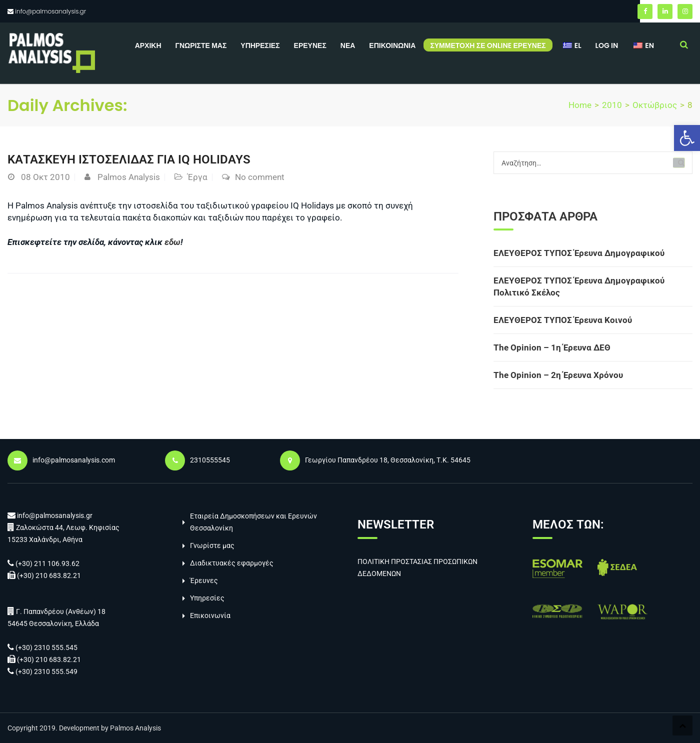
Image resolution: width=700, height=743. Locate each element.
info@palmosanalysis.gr (50, 11)
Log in (607, 45)
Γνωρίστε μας (201, 45)
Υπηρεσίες (260, 45)
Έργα (197, 177)
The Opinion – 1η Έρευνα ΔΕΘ (552, 347)
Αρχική (148, 45)
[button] (687, 138)
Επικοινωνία (392, 45)
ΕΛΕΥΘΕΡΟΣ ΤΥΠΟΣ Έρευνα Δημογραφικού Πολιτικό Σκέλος (579, 286)
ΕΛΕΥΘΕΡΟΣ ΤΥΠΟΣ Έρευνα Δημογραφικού (579, 253)
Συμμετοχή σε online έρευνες (488, 45)
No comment (260, 177)
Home (580, 105)
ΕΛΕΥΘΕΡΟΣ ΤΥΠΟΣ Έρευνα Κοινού (563, 320)
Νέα (348, 45)
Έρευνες (310, 45)
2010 (612, 105)
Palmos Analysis (129, 177)
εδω (172, 242)
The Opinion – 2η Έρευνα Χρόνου (558, 375)
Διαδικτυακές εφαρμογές (232, 563)
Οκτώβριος (655, 105)
